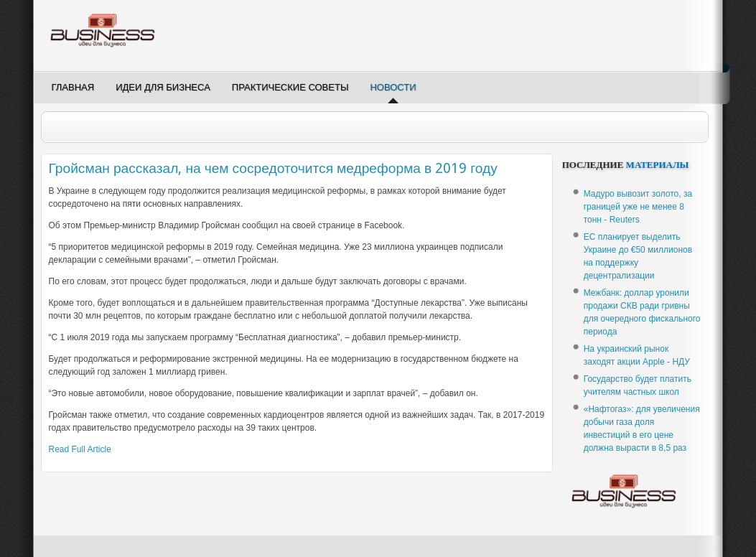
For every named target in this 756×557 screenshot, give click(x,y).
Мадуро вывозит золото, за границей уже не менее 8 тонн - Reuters (638, 207)
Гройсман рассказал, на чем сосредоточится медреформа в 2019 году (273, 168)
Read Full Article (80, 449)
